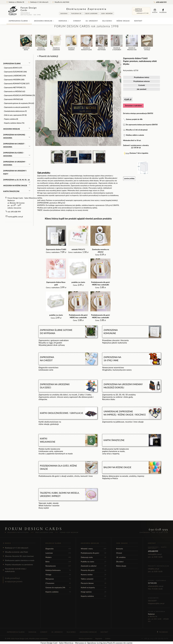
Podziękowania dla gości (93, 553)
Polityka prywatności (86, 639)
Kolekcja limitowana (58, 570)
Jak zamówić (142, 89)
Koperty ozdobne (58, 592)
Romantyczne (58, 566)
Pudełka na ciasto (93, 562)
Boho (58, 562)
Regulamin (99, 639)
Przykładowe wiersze (142, 81)
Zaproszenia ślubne (19, 21)
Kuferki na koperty (93, 587)
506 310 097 (152, 601)
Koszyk (155, 11)
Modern (58, 557)
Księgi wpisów (93, 592)
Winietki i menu (93, 549)
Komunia (64, 21)
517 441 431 (152, 583)
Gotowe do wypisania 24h (58, 587)
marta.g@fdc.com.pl (15, 217)
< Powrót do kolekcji (48, 56)
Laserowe (58, 553)
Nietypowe (58, 579)
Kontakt (138, 21)
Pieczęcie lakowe (93, 583)
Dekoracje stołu (93, 557)
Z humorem (58, 583)
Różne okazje (123, 21)
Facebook (163, 11)
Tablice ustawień (93, 579)
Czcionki (142, 85)
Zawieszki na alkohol (93, 566)
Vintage (58, 574)
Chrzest (77, 21)
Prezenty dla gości (93, 570)
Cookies (108, 639)
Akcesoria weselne (44, 21)
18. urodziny (92, 21)
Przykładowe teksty (142, 77)
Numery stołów (93, 574)
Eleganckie (58, 549)
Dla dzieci (107, 21)
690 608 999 (160, 2)
